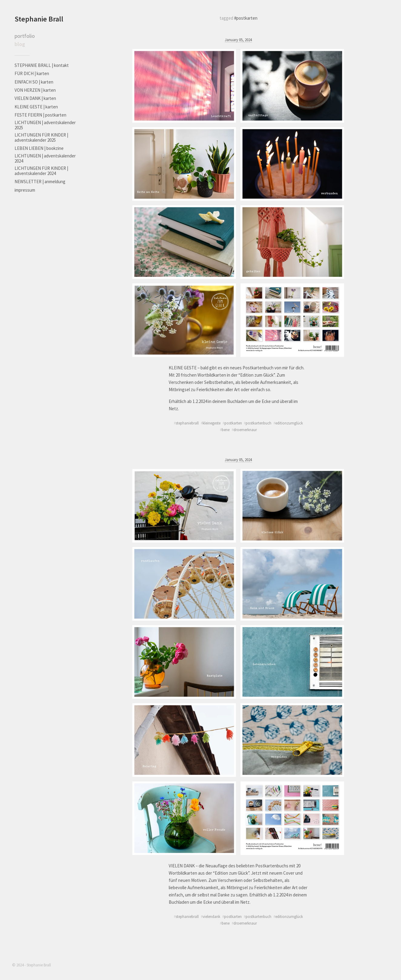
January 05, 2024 (238, 40)
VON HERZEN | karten (35, 90)
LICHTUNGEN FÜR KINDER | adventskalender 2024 (41, 171)
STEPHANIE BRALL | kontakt (42, 65)
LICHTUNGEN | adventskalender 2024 (45, 158)
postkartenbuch (258, 423)
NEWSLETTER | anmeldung (40, 181)
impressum (25, 190)
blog (20, 44)
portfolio (25, 36)
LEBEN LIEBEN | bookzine (39, 148)
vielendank (211, 916)
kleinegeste (212, 423)
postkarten (233, 423)
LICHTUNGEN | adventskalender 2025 (45, 125)
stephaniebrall (187, 423)
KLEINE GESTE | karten (36, 107)
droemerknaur (245, 430)
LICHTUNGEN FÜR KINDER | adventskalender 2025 (41, 137)
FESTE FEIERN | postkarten (40, 115)
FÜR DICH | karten (32, 73)
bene (226, 430)
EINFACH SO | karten (34, 82)
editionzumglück (289, 423)
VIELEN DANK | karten (35, 98)
